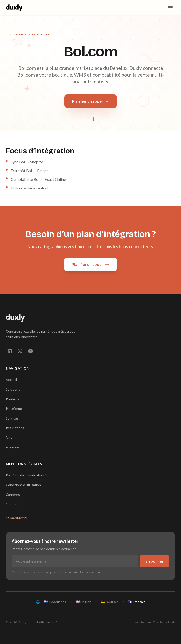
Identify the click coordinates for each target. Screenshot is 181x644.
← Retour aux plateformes (29, 34)
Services (12, 418)
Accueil (11, 380)
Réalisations (15, 428)
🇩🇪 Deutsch (110, 602)
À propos (13, 447)
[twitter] (20, 351)
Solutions (13, 389)
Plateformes (15, 409)
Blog (9, 437)
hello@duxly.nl (16, 518)
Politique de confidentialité (26, 475)
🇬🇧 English (83, 602)
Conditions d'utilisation (23, 485)
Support (12, 504)
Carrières (13, 494)
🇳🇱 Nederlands (55, 602)
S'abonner (155, 561)
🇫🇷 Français (137, 602)
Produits (12, 399)
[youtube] (30, 351)
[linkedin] (9, 351)
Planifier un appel (91, 101)
